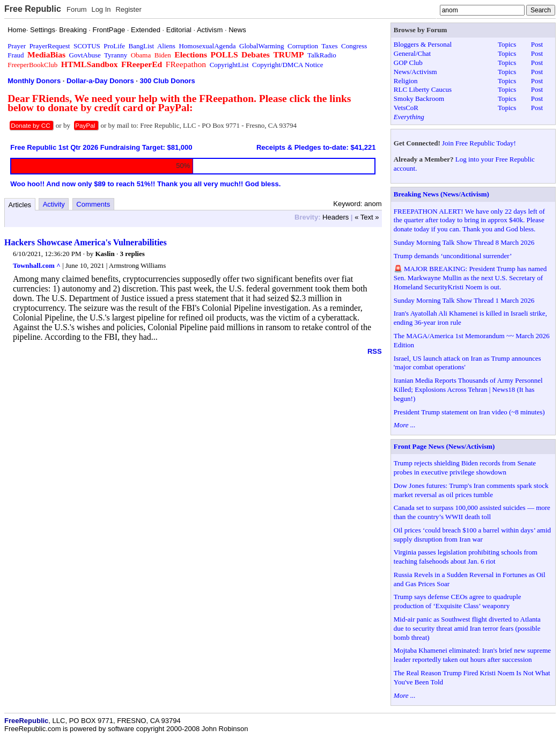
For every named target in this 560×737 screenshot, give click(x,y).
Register (128, 9)
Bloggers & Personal (423, 44)
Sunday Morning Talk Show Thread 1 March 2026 (464, 300)
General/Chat (412, 53)
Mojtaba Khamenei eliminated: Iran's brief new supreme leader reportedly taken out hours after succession (472, 655)
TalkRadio (322, 55)
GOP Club (408, 63)
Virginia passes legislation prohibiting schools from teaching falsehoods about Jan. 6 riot (466, 557)
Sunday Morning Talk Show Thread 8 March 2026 (464, 242)
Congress (354, 46)
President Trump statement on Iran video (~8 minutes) (469, 412)
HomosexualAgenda (207, 46)
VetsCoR (406, 108)
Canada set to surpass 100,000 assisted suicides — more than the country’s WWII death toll (472, 512)
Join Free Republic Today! (479, 143)
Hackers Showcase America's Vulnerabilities (86, 242)
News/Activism (415, 72)
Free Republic (33, 9)
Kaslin (105, 254)
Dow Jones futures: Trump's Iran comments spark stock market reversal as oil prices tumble (471, 490)
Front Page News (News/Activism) (444, 446)
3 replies (132, 254)
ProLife (114, 46)
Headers (336, 217)
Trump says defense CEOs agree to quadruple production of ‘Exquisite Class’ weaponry (458, 601)
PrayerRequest (50, 46)
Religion (406, 81)
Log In (101, 9)
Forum (77, 9)
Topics (507, 44)
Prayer (17, 46)
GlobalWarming (261, 46)
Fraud (16, 55)
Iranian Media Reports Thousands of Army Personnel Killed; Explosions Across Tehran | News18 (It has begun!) (468, 389)
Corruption (303, 46)
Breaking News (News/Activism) (441, 194)
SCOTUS (87, 46)
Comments (93, 204)
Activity (54, 204)
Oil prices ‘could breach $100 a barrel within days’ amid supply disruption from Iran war (472, 535)
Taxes (329, 46)
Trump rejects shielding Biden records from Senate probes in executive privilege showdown (465, 468)
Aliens (166, 46)
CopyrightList (229, 65)
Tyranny (116, 55)
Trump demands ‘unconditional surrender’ (453, 256)
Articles (20, 205)
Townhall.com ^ (37, 265)
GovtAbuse (85, 55)
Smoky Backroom (419, 98)
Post (537, 44)
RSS (375, 351)
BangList (142, 46)
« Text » (367, 217)
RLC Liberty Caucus (423, 89)
